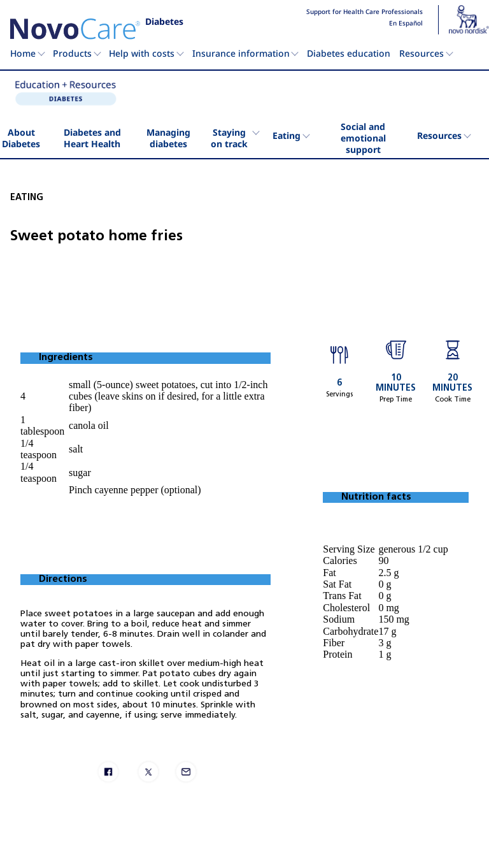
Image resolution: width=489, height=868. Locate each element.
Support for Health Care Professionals (365, 12)
